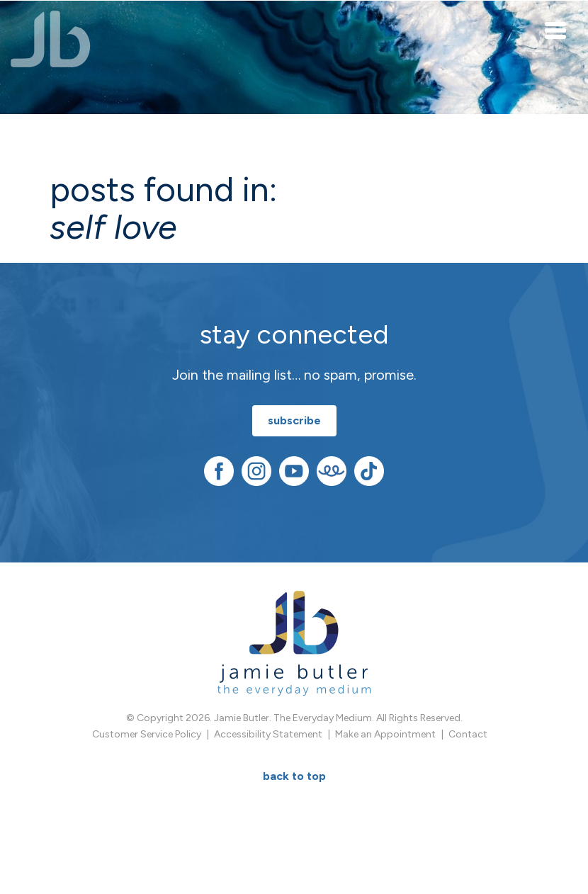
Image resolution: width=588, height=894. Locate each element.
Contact (468, 734)
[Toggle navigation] (556, 30)
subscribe (294, 420)
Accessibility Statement (268, 734)
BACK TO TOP (294, 776)
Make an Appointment (385, 734)
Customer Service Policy (147, 734)
